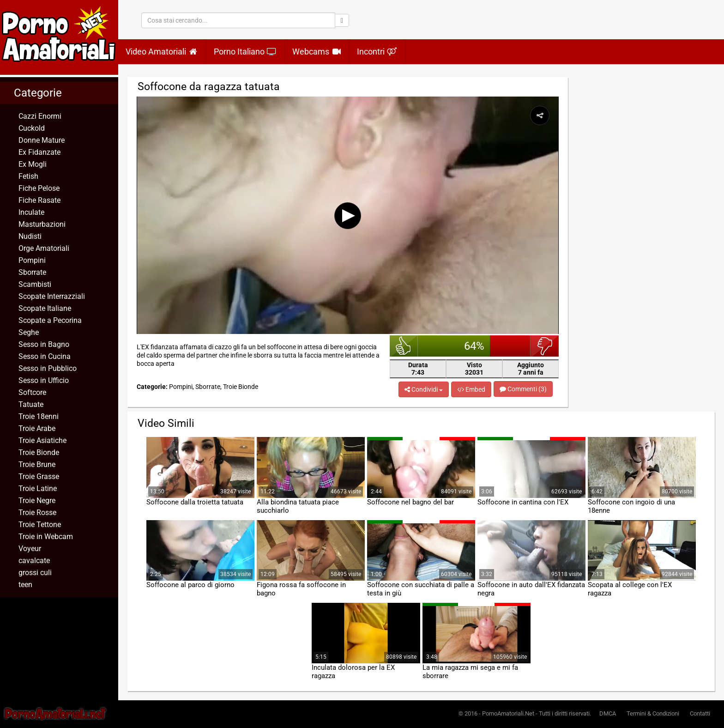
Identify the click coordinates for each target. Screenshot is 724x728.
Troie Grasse (39, 476)
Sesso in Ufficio (44, 380)
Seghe (29, 332)
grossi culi (35, 573)
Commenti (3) (523, 389)
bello (404, 346)
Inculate (31, 212)
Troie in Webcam (46, 537)
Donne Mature (42, 140)
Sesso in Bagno (44, 344)
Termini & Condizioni (653, 713)
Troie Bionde (39, 452)
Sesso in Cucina (45, 356)
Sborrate (32, 272)
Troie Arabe (37, 428)
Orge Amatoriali (44, 248)
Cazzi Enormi (40, 116)
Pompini (32, 260)
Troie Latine (38, 488)
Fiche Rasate (39, 200)
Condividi (424, 389)
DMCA (608, 713)
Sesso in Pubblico (48, 368)
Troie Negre (37, 500)
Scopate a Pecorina (50, 320)
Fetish (28, 176)
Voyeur (30, 549)
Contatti (700, 713)
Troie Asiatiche (42, 440)
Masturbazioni (42, 224)
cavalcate (34, 561)
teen (25, 585)
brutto (545, 346)
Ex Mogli (33, 164)
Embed (471, 389)
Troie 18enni (39, 416)
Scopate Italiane (45, 308)
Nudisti (30, 236)
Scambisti (35, 284)
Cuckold (32, 128)
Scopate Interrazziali (52, 296)
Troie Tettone (40, 525)
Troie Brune (37, 464)
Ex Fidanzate (39, 152)
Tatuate (31, 404)
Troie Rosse (37, 513)
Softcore (32, 392)
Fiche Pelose (39, 188)
